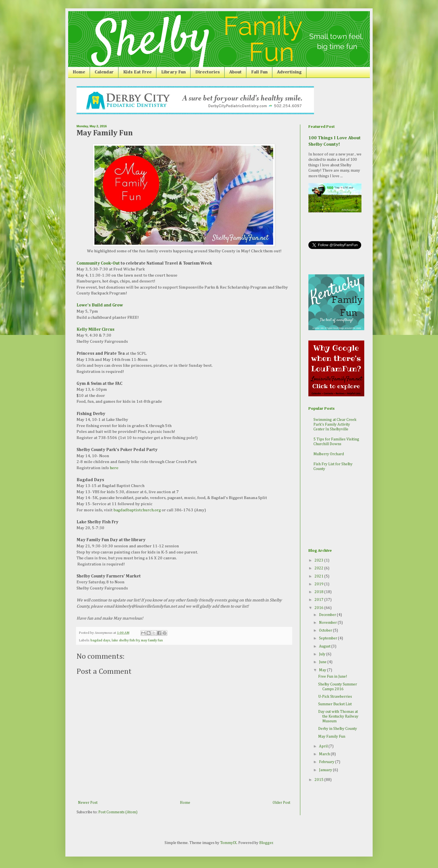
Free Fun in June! (333, 677)
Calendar (104, 72)
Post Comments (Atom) (118, 812)
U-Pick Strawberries (335, 697)
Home (79, 72)
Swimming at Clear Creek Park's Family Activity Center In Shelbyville (335, 425)
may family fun (152, 640)
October (326, 630)
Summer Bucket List (335, 704)
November (328, 623)
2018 (319, 592)
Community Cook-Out (98, 263)
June (323, 662)
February (327, 762)
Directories (208, 72)
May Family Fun (332, 737)
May (323, 670)
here (114, 468)
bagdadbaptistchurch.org (137, 510)
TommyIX (228, 843)
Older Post (281, 803)
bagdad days (100, 640)
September (328, 638)
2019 (319, 584)
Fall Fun (259, 72)
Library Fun (173, 72)
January (326, 770)
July (323, 654)
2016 (319, 608)
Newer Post (88, 803)
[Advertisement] (336, 510)
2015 (319, 780)
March (325, 754)
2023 (319, 560)
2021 (319, 576)
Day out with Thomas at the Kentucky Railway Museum (338, 716)
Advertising (289, 72)
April (324, 746)
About (235, 72)
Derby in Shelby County (338, 729)
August (325, 646)
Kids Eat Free (137, 72)
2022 (319, 568)
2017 (319, 600)
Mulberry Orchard (329, 454)
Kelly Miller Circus (96, 329)
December (328, 615)
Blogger (266, 843)
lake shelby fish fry (126, 640)
